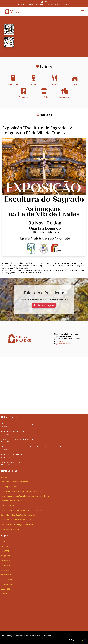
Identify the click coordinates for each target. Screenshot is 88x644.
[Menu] (82, 11)
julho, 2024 (5, 594)
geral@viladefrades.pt (39, 5)
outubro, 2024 (6, 579)
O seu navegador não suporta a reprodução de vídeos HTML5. (51, 37)
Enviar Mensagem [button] (44, 305)
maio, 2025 (5, 546)
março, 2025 (6, 556)
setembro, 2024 (7, 584)
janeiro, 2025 (6, 565)
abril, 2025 (5, 551)
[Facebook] (42, 2)
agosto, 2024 (6, 589)
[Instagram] (46, 2)
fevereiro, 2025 (7, 560)
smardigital (81, 640)
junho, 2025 (6, 541)
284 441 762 (24, 5)
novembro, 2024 (7, 575)
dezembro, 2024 (7, 570)
